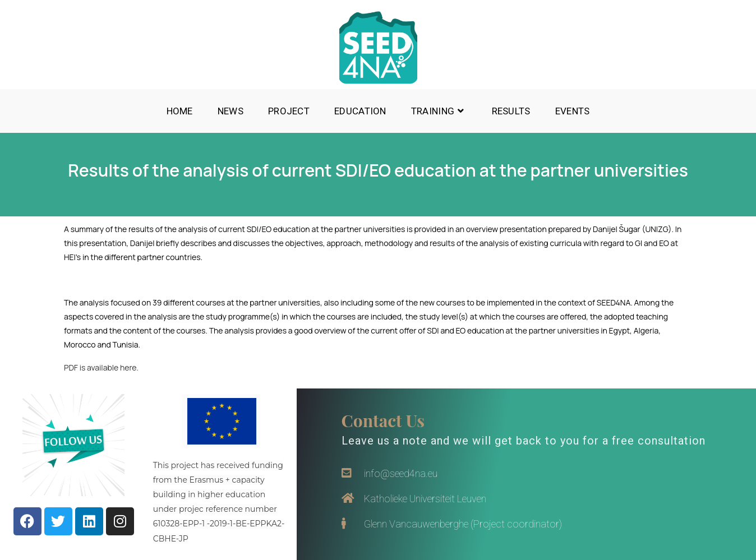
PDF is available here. (101, 367)
